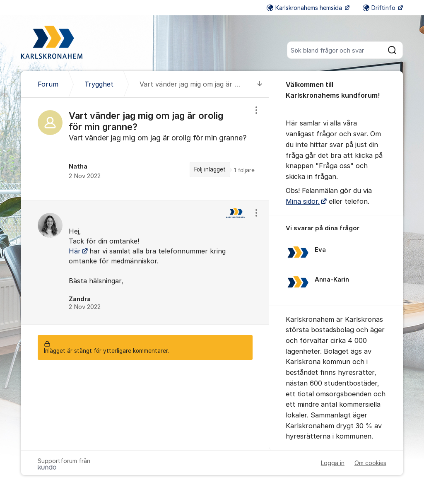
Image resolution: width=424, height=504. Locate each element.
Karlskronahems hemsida (305, 8)
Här (75, 251)
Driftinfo (380, 8)
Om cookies (370, 463)
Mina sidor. (303, 201)
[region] (145, 149)
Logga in (333, 463)
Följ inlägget (210, 169)
